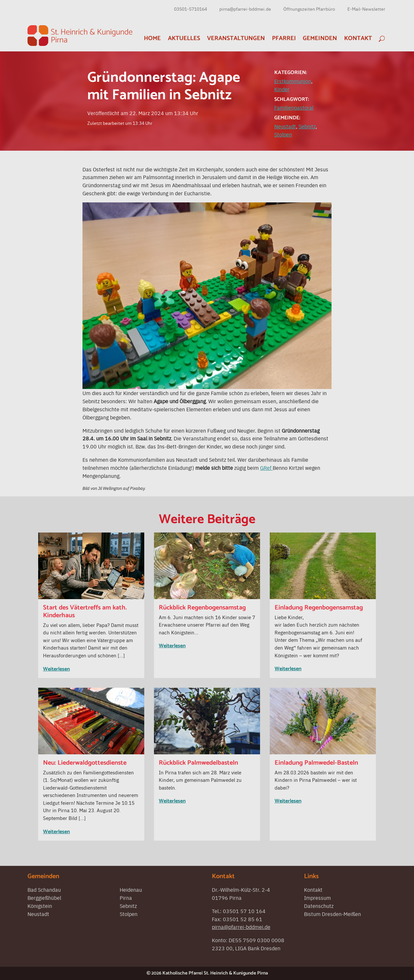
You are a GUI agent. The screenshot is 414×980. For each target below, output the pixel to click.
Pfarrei (284, 38)
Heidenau (131, 889)
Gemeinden (320, 38)
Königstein (40, 906)
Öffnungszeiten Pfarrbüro (309, 9)
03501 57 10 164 (244, 911)
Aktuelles (184, 38)
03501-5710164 (191, 9)
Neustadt (285, 126)
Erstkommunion (293, 81)
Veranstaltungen (236, 38)
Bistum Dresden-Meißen (332, 914)
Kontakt (358, 38)
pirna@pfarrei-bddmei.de (245, 9)
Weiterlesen (56, 669)
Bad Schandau (44, 889)
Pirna (126, 898)
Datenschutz (319, 906)
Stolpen (283, 134)
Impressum (317, 898)
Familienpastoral (294, 107)
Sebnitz (307, 126)
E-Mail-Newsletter (366, 9)
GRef (266, 468)
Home (152, 38)
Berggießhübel (44, 898)
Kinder (282, 89)
